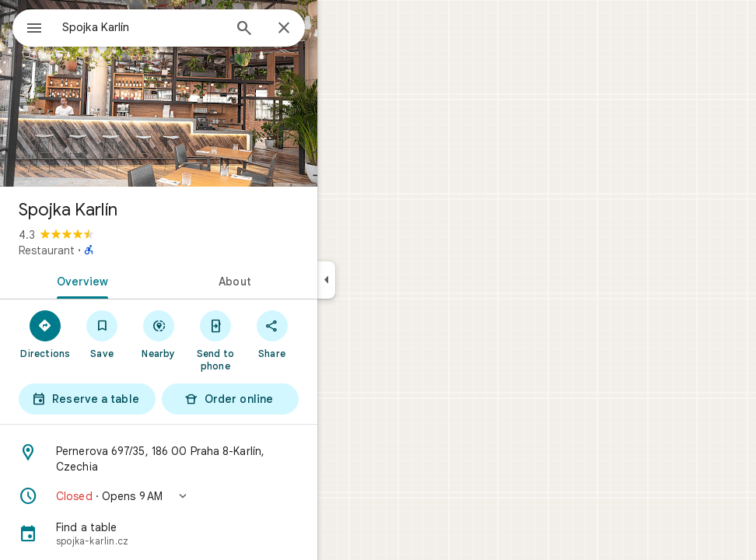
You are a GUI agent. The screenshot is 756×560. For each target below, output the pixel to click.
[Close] (340, 29)
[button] (215, 496)
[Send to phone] (271, 340)
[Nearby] (215, 334)
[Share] (328, 334)
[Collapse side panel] (382, 280)
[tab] (135, 280)
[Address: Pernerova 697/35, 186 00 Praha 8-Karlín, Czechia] (215, 459)
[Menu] (28, 26)
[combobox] (183, 27)
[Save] (158, 334)
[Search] (300, 30)
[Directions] (101, 334)
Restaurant (103, 250)
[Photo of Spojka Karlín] (215, 93)
